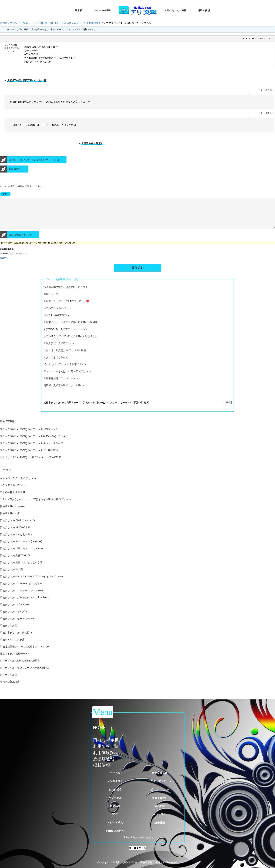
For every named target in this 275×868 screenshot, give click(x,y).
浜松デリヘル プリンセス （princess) (21, 555)
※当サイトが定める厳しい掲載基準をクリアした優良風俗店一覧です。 (137, 82)
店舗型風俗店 (160, 773)
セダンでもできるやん (56, 364)
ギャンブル (160, 814)
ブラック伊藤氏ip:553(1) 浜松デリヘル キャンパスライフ (31, 450)
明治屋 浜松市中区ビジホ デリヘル (64, 392)
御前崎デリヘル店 (10, 520)
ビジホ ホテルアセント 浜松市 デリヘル (65, 371)
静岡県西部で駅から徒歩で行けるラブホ (66, 293)
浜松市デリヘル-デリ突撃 (14, 23)
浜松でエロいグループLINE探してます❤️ (66, 308)
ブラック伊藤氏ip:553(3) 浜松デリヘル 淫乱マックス (29, 435)
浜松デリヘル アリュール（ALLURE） (22, 597)
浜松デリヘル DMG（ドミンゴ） (18, 527)
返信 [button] (263, 39)
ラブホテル (115, 798)
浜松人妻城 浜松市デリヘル (59, 350)
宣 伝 (115, 814)
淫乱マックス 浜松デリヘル (15, 660)
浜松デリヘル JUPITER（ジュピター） (22, 590)
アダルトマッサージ (160, 781)
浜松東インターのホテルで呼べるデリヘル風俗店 (71, 329)
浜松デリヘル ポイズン (14, 618)
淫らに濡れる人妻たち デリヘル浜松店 (65, 357)
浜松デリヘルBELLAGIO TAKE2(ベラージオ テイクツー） (32, 583)
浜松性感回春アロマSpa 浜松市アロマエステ (25, 653)
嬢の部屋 (115, 806)
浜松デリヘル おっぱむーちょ (16, 541)
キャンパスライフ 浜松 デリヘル (18, 485)
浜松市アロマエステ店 (12, 646)
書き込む (137, 274)
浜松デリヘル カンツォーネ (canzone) (21, 548)
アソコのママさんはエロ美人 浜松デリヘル (67, 378)
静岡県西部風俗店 (10, 688)
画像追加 (4, 265)
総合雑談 (160, 823)
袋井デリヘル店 (9, 681)
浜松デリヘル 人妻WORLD (15, 562)
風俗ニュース (51, 300)
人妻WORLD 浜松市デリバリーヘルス (65, 336)
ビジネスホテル (160, 789)
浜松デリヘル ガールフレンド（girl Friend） (25, 604)
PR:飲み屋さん (115, 831)
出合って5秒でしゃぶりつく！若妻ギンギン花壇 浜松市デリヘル (35, 506)
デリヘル (115, 773)
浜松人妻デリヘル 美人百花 (16, 639)
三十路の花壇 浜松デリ (13, 499)
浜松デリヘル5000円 (11, 576)
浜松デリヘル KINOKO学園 (15, 534)
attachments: (7, 255)
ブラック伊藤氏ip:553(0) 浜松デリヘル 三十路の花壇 (29, 457)
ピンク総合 (115, 789)
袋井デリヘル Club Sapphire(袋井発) (20, 667)
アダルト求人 (115, 823)
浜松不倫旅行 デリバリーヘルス (62, 385)
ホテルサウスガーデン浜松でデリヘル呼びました (71, 343)
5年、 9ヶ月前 (74, 29)
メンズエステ (115, 781)
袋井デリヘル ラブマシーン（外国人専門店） (26, 674)
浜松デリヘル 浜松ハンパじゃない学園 (21, 569)
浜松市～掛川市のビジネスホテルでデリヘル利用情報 (69, 23)
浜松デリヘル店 (9, 632)
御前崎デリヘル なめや (13, 513)
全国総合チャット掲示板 (142, 837)
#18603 (270, 39)
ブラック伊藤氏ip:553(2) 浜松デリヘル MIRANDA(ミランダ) (33, 443)
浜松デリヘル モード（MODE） (19, 625)
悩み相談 (160, 806)
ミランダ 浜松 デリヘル (13, 492)
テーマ (34, 23)
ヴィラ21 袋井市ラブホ (56, 322)
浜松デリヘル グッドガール (16, 611)
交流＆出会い (160, 798)
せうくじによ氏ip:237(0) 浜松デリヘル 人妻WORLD (31, 464)
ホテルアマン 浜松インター (59, 315)
